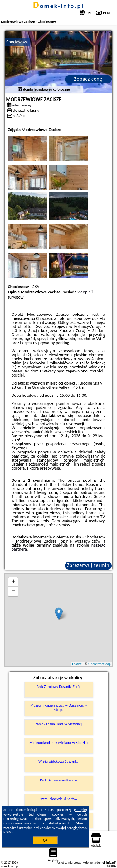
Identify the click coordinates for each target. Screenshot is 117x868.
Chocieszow (17, 42)
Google (81, 810)
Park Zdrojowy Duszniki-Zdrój (58, 687)
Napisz (111, 866)
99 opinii (85, 292)
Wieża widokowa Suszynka (58, 761)
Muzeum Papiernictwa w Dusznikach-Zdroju (58, 708)
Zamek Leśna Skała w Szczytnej (58, 724)
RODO (8, 832)
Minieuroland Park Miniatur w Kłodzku (58, 743)
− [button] (13, 591)
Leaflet (77, 664)
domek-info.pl (58, 6)
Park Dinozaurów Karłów (58, 780)
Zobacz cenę (88, 79)
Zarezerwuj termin (88, 565)
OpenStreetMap (100, 664)
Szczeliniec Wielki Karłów (58, 799)
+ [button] (13, 582)
